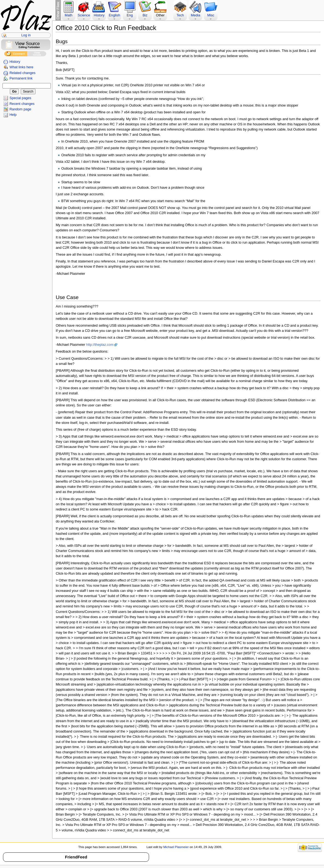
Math (69, 15)
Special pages (20, 98)
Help (13, 115)
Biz (145, 15)
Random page (20, 109)
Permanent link (21, 78)
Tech (180, 15)
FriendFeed (76, 857)
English (114, 15)
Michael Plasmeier (176, 847)
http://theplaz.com (100, 345)
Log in (26, 35)
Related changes (23, 73)
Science (84, 15)
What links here (21, 67)
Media (196, 15)
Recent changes (22, 104)
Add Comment (16, 54)
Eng (130, 15)
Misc (211, 15)
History (15, 62)
